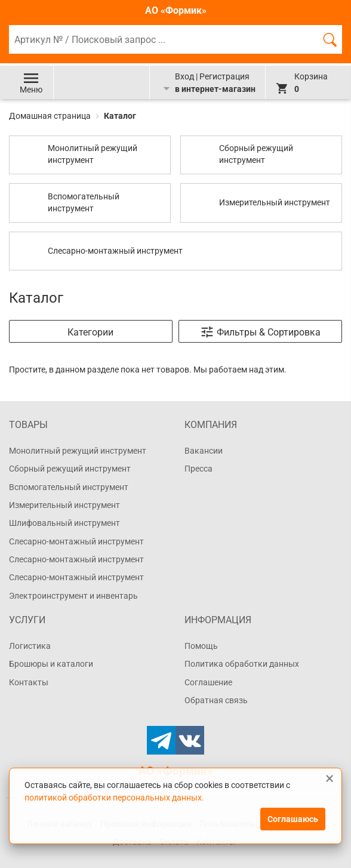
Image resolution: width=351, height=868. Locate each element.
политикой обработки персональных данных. (114, 798)
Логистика (30, 646)
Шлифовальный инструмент (64, 523)
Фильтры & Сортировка (260, 332)
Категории (90, 332)
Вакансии (204, 451)
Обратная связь (216, 700)
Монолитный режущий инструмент (78, 451)
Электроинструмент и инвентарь (73, 596)
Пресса (198, 469)
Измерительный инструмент (64, 505)
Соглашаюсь (293, 819)
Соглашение (208, 682)
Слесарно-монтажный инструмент (76, 541)
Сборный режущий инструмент (70, 469)
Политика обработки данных (242, 664)
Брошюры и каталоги (51, 664)
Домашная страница (51, 116)
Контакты (29, 682)
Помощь (201, 646)
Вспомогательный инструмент (69, 487)
